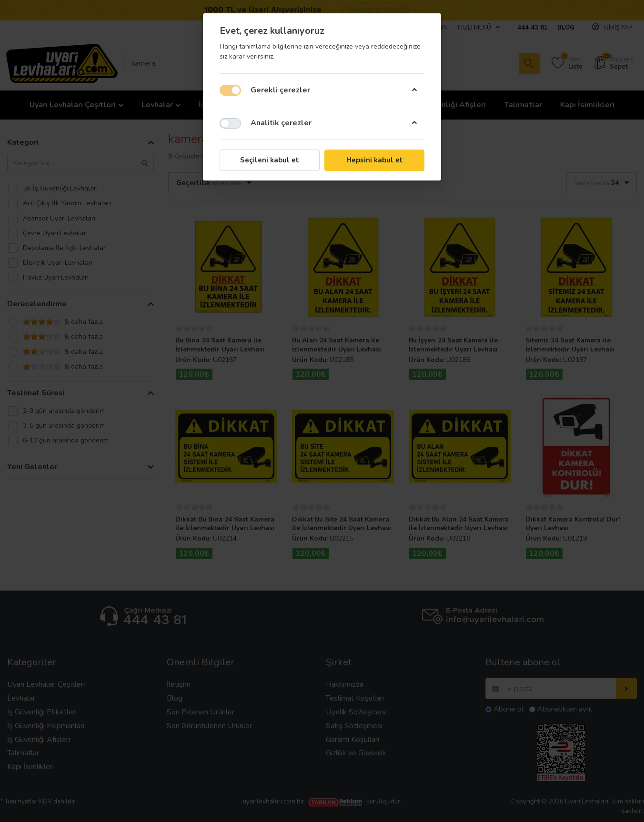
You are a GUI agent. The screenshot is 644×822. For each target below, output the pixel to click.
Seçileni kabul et (270, 160)
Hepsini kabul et (375, 160)
